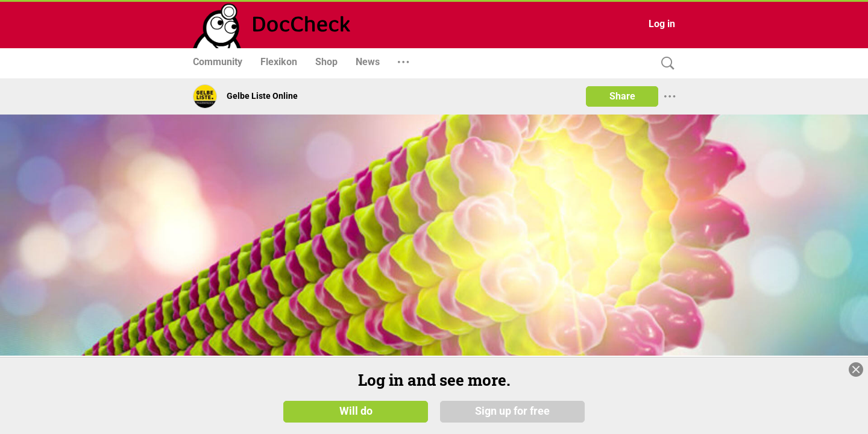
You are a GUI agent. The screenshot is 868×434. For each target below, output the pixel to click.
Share (622, 96)
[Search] (665, 64)
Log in (662, 24)
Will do (356, 411)
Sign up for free (512, 411)
